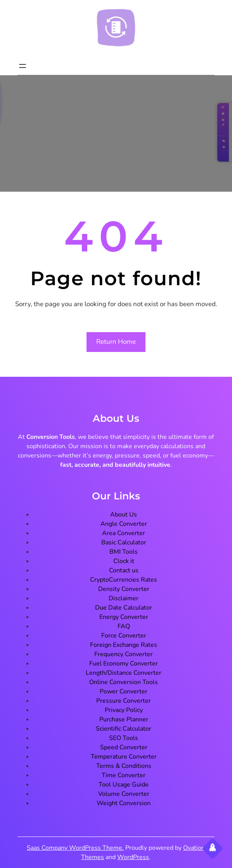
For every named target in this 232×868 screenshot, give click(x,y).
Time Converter (124, 775)
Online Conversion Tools (124, 682)
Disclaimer (124, 598)
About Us (124, 515)
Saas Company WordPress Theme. (75, 848)
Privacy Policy (124, 710)
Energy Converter (124, 617)
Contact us (124, 570)
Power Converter (124, 691)
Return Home (116, 342)
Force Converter (124, 636)
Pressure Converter (124, 701)
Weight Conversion (124, 803)
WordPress (133, 857)
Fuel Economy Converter (124, 664)
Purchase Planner (124, 719)
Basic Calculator (124, 542)
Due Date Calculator (124, 608)
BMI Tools (124, 552)
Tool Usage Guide (124, 785)
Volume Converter (124, 794)
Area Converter (124, 533)
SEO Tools (124, 738)
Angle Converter (124, 524)
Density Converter (124, 589)
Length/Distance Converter (124, 673)
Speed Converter (124, 747)
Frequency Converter (124, 654)
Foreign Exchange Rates (124, 645)
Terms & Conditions (124, 766)
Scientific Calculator (124, 729)
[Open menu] (23, 66)
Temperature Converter (124, 757)
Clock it (124, 561)
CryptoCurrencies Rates (124, 580)
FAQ (124, 626)
